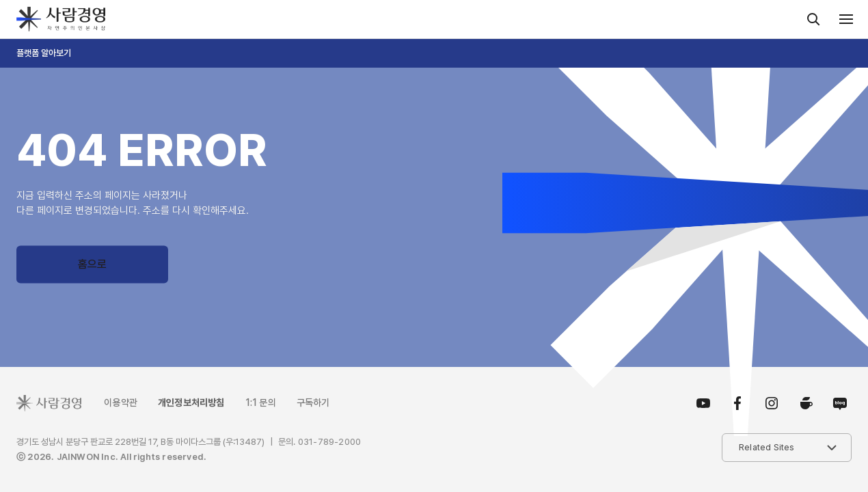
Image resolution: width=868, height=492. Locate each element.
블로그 (838, 403)
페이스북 (737, 403)
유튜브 (703, 403)
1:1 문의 (261, 402)
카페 (806, 403)
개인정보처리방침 (191, 402)
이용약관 (121, 402)
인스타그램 (772, 403)
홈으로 (92, 264)
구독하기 (313, 402)
